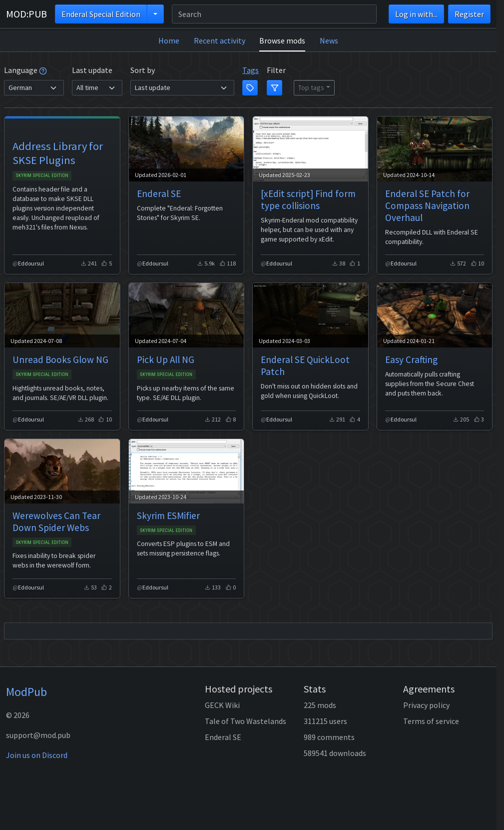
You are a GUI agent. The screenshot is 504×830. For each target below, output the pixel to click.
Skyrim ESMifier (168, 515)
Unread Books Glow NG (60, 359)
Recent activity (220, 40)
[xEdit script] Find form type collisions (308, 199)
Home (169, 40)
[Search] (274, 14)
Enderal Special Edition (101, 14)
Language (25, 70)
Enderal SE (159, 193)
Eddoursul (31, 263)
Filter (276, 70)
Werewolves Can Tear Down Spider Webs (56, 521)
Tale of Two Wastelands (246, 721)
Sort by (143, 70)
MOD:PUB (26, 14)
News (329, 40)
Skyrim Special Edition (42, 175)
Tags (251, 70)
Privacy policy (426, 705)
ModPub (26, 692)
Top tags (311, 87)
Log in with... (416, 14)
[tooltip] (43, 70)
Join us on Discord (37, 755)
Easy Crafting (411, 359)
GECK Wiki (222, 705)
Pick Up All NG (166, 359)
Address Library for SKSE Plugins (58, 153)
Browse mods (282, 40)
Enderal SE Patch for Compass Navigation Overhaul (427, 205)
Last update (92, 70)
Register (469, 14)
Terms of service (431, 721)
